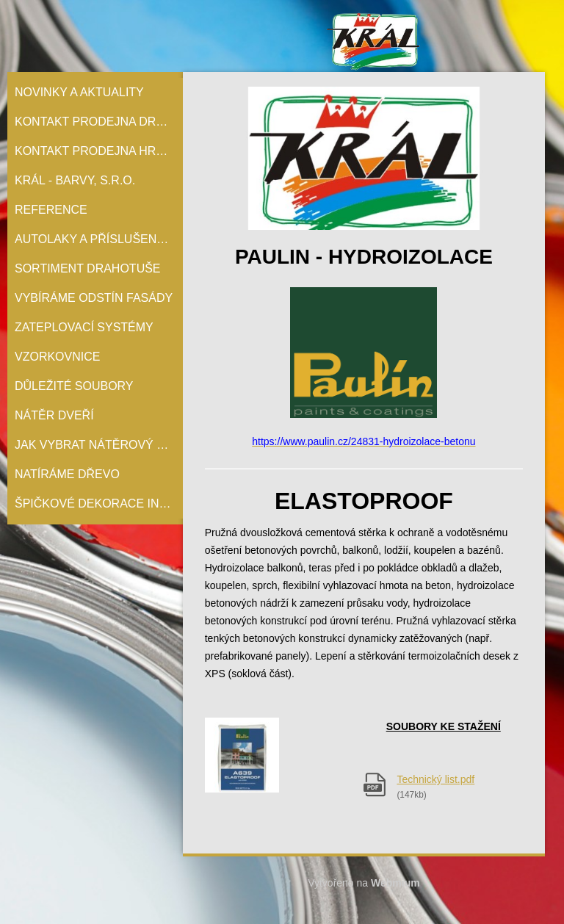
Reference (51, 210)
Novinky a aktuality (79, 92)
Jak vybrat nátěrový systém (99, 445)
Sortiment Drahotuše (88, 268)
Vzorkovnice (57, 357)
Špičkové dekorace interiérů (99, 503)
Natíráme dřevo (67, 474)
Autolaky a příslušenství (99, 239)
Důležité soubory (74, 386)
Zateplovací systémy (84, 327)
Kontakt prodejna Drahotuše (99, 122)
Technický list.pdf (435, 779)
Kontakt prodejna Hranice (99, 151)
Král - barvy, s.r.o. (75, 180)
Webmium (395, 883)
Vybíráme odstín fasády (94, 298)
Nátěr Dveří (54, 415)
